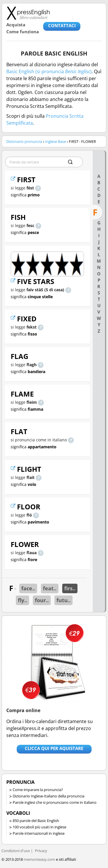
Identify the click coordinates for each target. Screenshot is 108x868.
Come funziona (23, 32)
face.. (28, 588)
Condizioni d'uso (16, 851)
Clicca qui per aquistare (54, 748)
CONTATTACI (62, 25)
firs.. (70, 588)
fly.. (22, 600)
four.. (42, 600)
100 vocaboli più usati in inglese (39, 827)
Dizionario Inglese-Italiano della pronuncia (49, 796)
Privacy (41, 851)
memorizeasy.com (39, 859)
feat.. (50, 588)
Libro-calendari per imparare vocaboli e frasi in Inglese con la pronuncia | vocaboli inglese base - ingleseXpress (28, 13)
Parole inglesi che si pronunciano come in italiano (55, 802)
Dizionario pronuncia (24, 141)
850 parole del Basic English (36, 821)
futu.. (64, 600)
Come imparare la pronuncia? (38, 790)
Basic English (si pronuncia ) (49, 71)
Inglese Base (55, 141)
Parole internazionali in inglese (39, 833)
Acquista (16, 25)
